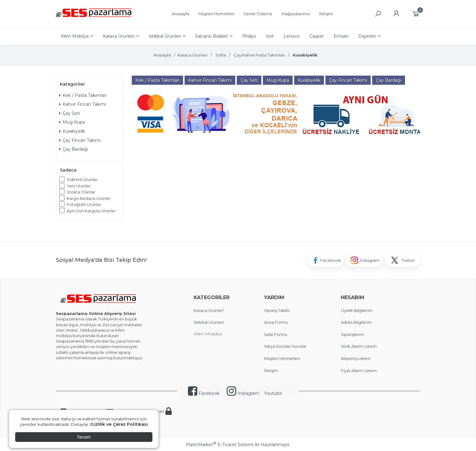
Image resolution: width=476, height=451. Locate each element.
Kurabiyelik (72, 131)
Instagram (243, 393)
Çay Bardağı (74, 149)
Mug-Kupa (72, 122)
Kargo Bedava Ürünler (89, 198)
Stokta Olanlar (81, 192)
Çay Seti (70, 113)
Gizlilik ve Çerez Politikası (119, 424)
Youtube (273, 393)
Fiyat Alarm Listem (359, 371)
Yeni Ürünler (79, 186)
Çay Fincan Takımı (80, 140)
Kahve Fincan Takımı (83, 104)
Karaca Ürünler (208, 310)
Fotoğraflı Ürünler (84, 204)
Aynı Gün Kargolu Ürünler (91, 211)
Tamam (84, 437)
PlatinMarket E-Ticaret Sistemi (220, 445)
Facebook (204, 393)
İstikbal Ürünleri (209, 322)
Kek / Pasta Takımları (83, 95)
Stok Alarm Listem (359, 346)
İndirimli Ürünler (82, 179)
